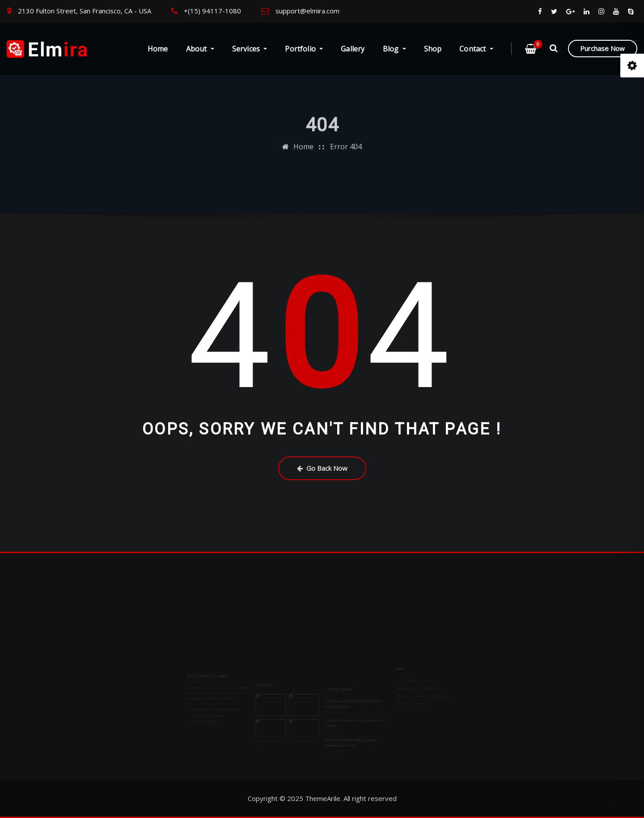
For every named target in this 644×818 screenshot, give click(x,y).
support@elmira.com (307, 11)
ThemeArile (323, 798)
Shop (433, 49)
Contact (476, 49)
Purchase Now (602, 48)
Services (250, 49)
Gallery (353, 49)
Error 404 (346, 137)
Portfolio (304, 49)
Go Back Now (322, 468)
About (200, 49)
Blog (394, 49)
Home (158, 49)
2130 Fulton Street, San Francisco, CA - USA (85, 11)
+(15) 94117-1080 (212, 11)
